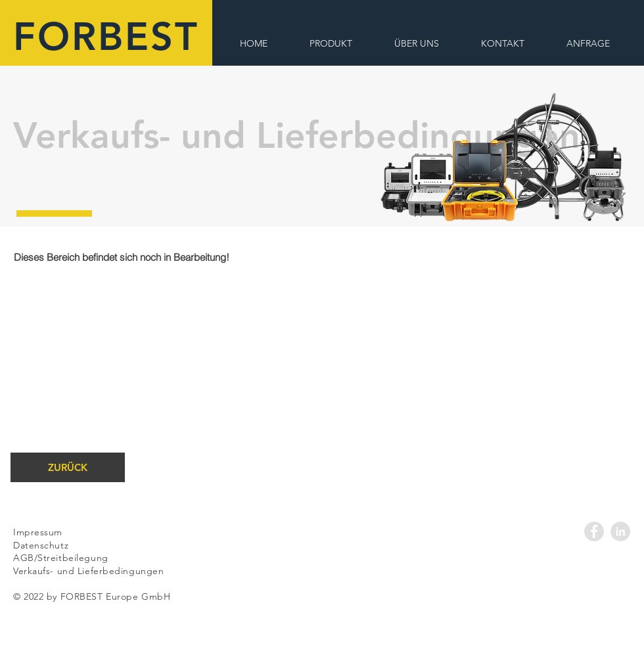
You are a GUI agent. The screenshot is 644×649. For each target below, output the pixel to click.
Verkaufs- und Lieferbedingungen (88, 571)
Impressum (38, 532)
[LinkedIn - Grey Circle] (620, 531)
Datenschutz (41, 545)
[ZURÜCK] (68, 467)
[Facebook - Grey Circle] (594, 531)
